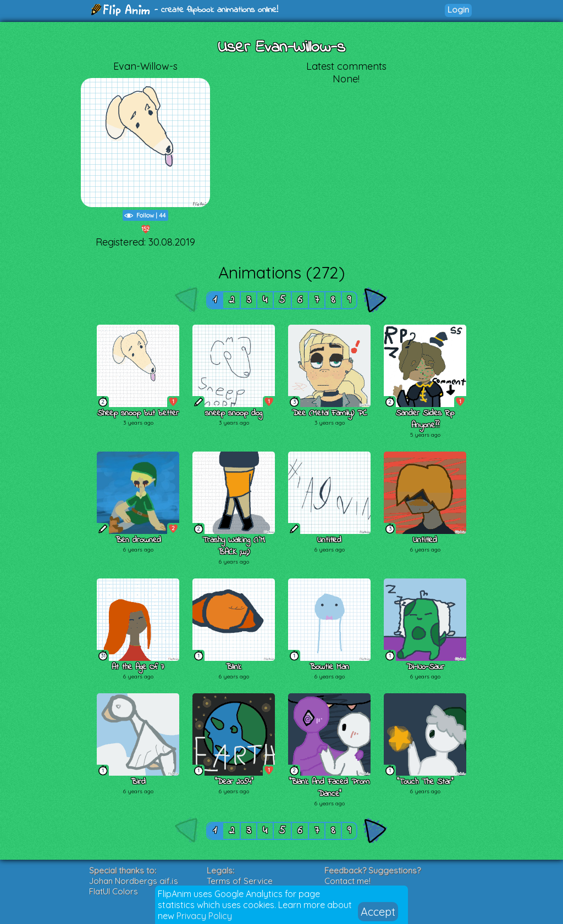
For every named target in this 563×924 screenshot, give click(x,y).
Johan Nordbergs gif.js (134, 881)
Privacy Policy (204, 916)
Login (458, 10)
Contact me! (347, 881)
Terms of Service (240, 881)
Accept (378, 912)
